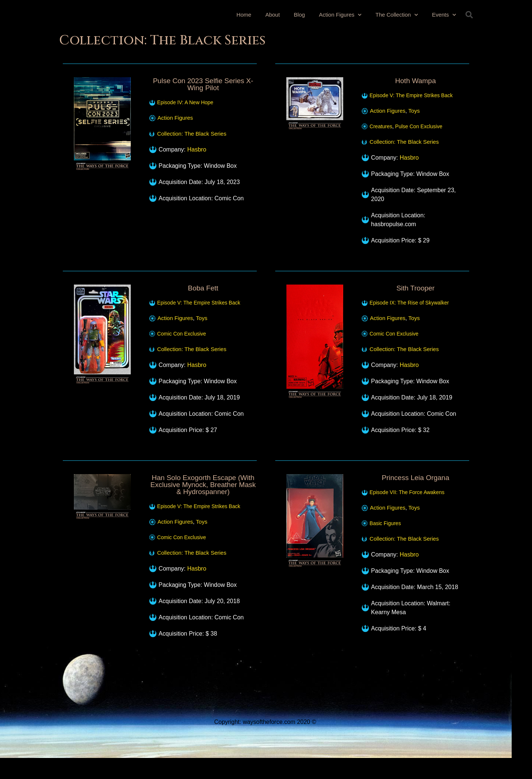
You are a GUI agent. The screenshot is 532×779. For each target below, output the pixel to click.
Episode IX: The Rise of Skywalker (409, 303)
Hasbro (197, 149)
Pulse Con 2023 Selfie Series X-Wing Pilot (203, 84)
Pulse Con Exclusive (419, 126)
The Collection (397, 13)
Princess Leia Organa (415, 478)
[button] (469, 15)
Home (244, 13)
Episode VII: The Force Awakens (407, 492)
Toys (414, 111)
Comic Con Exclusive (181, 334)
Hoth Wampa (416, 81)
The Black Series (205, 134)
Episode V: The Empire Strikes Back (411, 95)
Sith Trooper (416, 288)
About (272, 13)
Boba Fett (203, 288)
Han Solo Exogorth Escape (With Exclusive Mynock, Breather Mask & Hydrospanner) (203, 485)
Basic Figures (385, 523)
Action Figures (340, 13)
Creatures (381, 126)
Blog (299, 13)
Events (444, 13)
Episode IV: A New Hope (185, 102)
